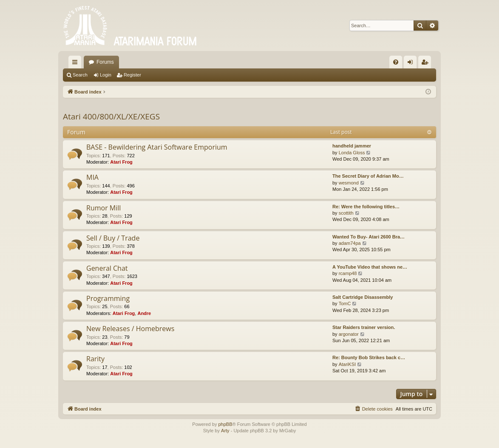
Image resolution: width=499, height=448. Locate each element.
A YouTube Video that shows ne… (370, 267)
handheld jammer (352, 146)
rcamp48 (348, 273)
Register (132, 75)
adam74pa (350, 243)
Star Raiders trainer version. (364, 327)
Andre (144, 313)
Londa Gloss (352, 153)
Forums (105, 62)
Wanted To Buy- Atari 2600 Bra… (369, 237)
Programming (108, 298)
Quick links (77, 64)
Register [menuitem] (427, 64)
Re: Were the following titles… (366, 207)
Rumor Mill (103, 208)
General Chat (107, 268)
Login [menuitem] (412, 64)
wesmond (349, 183)
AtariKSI (347, 364)
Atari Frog (121, 162)
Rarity (95, 359)
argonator (349, 334)
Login (106, 75)
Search (80, 75)
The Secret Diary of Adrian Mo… (368, 176)
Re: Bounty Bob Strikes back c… (369, 357)
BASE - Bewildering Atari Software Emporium (157, 147)
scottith (346, 213)
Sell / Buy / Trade (113, 238)
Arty (225, 431)
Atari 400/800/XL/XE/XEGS (111, 116)
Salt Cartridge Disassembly (363, 297)
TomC (345, 303)
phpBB (225, 424)
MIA (92, 177)
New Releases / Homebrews (130, 329)
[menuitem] (396, 62)
